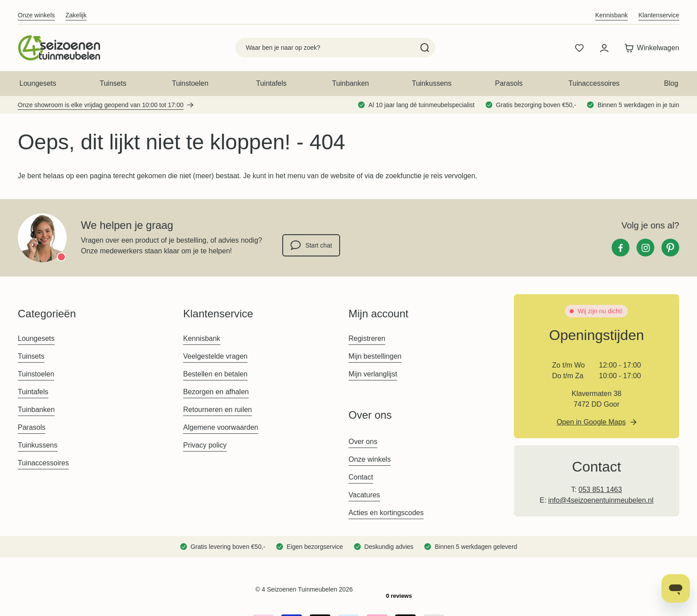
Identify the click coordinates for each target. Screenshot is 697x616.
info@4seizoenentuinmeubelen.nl (601, 500)
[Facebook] (621, 248)
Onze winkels (36, 15)
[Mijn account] (604, 48)
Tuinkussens (431, 83)
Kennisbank (611, 15)
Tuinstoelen (190, 83)
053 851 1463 (600, 490)
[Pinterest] (670, 248)
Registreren (367, 338)
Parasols (509, 83)
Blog (671, 83)
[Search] (425, 48)
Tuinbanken (351, 83)
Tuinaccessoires (594, 83)
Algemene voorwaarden (221, 427)
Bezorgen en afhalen (216, 392)
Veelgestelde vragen (215, 356)
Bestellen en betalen (215, 374)
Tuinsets (113, 83)
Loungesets (38, 83)
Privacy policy (205, 445)
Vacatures (364, 495)
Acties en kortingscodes (386, 513)
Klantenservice (659, 15)
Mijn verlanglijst (373, 374)
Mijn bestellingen (375, 356)
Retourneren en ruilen (218, 410)
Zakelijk (76, 15)
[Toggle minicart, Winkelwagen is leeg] (650, 48)
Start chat (311, 245)
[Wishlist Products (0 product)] (579, 48)
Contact (361, 477)
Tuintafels (271, 83)
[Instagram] (645, 248)
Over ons (363, 442)
